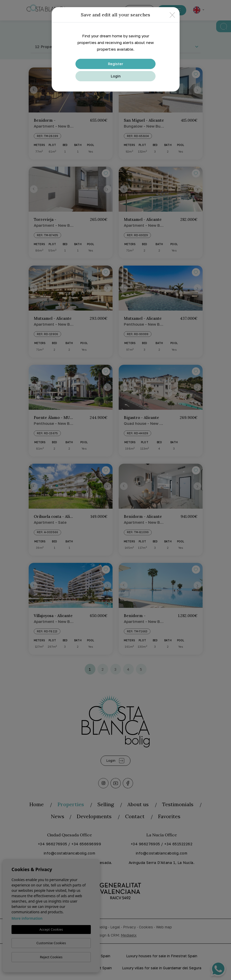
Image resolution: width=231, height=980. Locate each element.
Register (116, 64)
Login (116, 76)
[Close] (172, 15)
